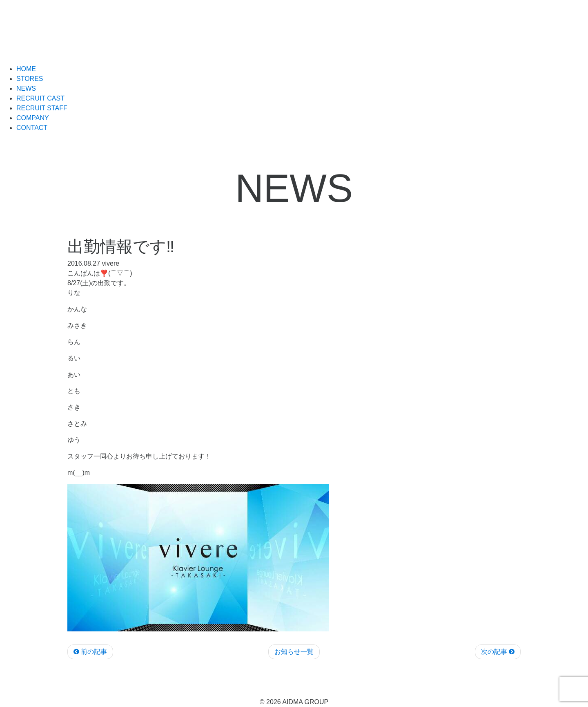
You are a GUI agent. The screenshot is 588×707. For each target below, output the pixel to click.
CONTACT (32, 128)
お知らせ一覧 (294, 652)
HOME (26, 69)
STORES (30, 79)
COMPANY (33, 118)
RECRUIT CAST (40, 98)
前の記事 (90, 652)
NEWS (26, 88)
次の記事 (498, 652)
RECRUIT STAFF (42, 108)
